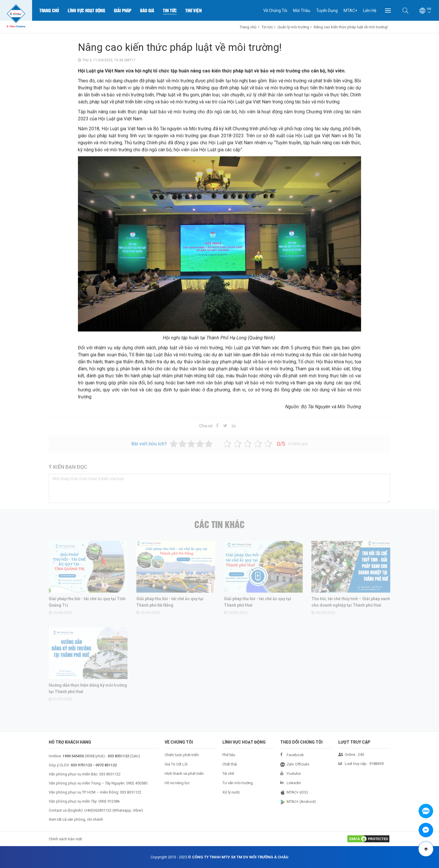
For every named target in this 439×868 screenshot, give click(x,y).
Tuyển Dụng (327, 11)
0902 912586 (109, 801)
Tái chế (228, 774)
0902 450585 (137, 783)
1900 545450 (73, 756)
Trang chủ (49, 10)
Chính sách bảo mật (65, 839)
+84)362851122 (99, 810)
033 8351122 (110, 774)
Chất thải (230, 764)
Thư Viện (194, 10)
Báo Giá (147, 10)
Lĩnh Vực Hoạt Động (86, 10)
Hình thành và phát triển (184, 774)
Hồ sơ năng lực (177, 783)
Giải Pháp (123, 10)
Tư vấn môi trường (238, 783)
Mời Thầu (302, 11)
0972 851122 (106, 765)
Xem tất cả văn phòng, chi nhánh (76, 819)
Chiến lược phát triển (182, 755)
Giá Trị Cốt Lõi (176, 764)
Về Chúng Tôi (275, 11)
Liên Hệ (370, 11)
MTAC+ (350, 11)
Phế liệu (229, 755)
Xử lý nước (231, 792)
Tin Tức (170, 10)
